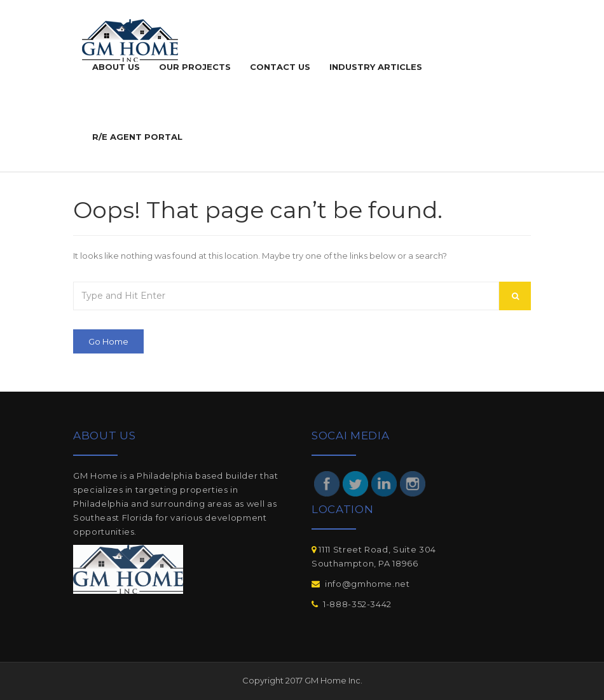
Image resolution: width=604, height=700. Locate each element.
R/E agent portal (137, 137)
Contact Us (280, 67)
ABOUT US (116, 67)
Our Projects (195, 67)
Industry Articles (376, 67)
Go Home (108, 341)
